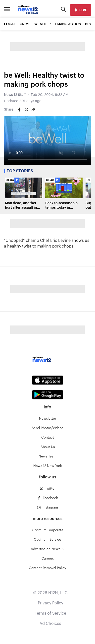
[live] (81, 10)
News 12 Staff (15, 95)
